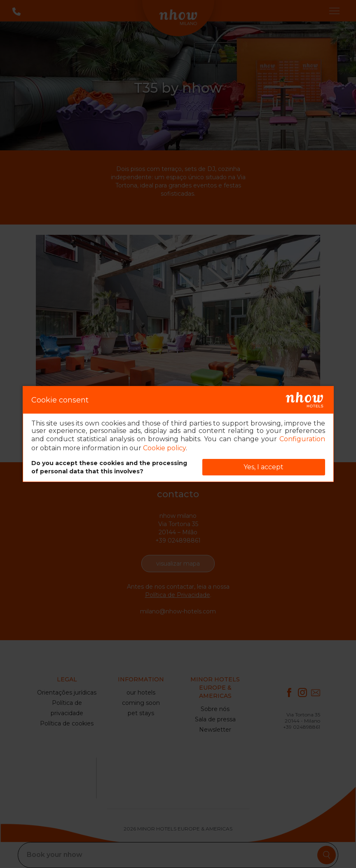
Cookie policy (164, 448)
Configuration (302, 439)
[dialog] (178, 434)
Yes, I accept (263, 467)
